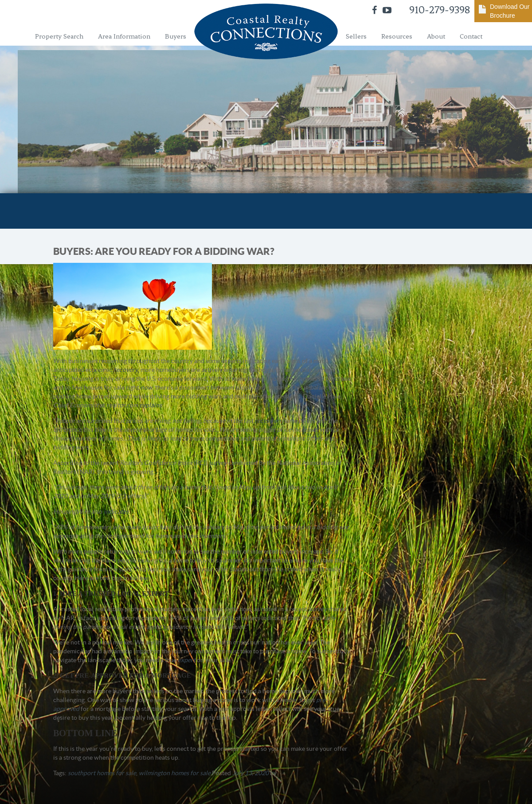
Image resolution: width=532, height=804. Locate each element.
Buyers (176, 36)
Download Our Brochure (510, 11)
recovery (126, 370)
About (436, 36)
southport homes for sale (102, 773)
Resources (397, 36)
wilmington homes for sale (175, 773)
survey (218, 463)
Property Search (59, 36)
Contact (471, 36)
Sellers (356, 36)
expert (187, 660)
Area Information (124, 36)
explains (151, 405)
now (147, 387)
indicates (116, 511)
